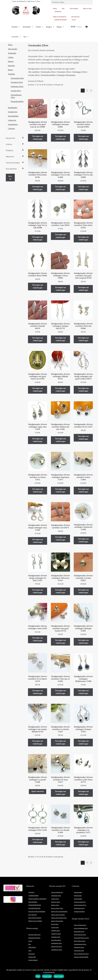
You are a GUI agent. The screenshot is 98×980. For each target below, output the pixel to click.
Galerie (30, 941)
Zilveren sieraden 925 (80, 902)
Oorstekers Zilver (64, 72)
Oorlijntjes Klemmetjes (66, 75)
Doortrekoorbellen (48, 75)
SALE (74, 20)
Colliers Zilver (55, 899)
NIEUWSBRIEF (33, 902)
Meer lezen (59, 976)
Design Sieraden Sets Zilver (81, 954)
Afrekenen (58, 11)
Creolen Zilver (34, 75)
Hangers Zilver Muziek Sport (59, 918)
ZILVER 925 (75, 17)
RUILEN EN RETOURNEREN (37, 911)
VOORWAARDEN (33, 896)
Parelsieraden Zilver (79, 908)
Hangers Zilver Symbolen (58, 915)
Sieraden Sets (13, 112)
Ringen (60, 27)
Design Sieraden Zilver (80, 905)
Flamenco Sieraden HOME (81, 957)
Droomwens (32, 954)
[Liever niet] (95, 973)
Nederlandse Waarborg (34, 938)
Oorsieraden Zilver (48, 72)
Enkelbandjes (13, 108)
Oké (38, 976)
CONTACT (31, 892)
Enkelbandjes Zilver (56, 943)
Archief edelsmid (33, 960)
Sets (26, 37)
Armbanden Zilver (56, 896)
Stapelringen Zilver (79, 947)
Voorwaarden (74, 8)
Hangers (50, 27)
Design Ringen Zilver (80, 941)
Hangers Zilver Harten (57, 921)
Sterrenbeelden (13, 116)
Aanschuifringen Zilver (80, 944)
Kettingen (11, 66)
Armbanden (28, 27)
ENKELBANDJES (61, 20)
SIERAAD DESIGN (60, 17)
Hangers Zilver (55, 905)
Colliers (40, 27)
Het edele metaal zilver (34, 935)
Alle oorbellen (34, 72)
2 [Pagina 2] (87, 91)
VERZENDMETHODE (35, 905)
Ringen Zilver (55, 924)
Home (55, 8)
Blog (30, 944)
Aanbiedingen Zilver (57, 950)
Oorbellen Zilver (56, 931)
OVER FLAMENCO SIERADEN (37, 899)
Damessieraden (78, 892)
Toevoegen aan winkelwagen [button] (38, 138)
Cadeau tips (12, 120)
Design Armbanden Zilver (81, 928)
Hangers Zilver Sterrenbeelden (59, 911)
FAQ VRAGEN (32, 915)
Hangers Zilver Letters (57, 908)
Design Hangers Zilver (80, 935)
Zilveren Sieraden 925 (57, 892)
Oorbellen (16, 37)
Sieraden (16, 27)
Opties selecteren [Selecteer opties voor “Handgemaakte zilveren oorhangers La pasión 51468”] (38, 791)
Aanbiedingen (13, 124)
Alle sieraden (13, 49)
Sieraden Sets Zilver (56, 946)
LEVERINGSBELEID (34, 908)
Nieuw (10, 45)
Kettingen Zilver (56, 902)
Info (63, 8)
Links (30, 951)
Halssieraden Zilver (79, 932)
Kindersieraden (78, 899)
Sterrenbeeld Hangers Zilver (81, 938)
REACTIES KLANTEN (35, 918)
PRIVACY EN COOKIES (35, 921)
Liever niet (47, 976)
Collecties (11, 129)
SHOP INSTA (32, 947)
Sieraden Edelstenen (79, 911)
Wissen (10, 178)
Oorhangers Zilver (80, 72)
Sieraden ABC (32, 957)
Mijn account (87, 8)
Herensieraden (78, 896)
